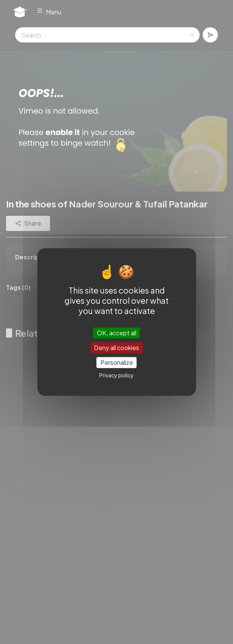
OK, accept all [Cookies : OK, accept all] (117, 333)
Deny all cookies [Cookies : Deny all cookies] (116, 348)
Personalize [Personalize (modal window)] (117, 362)
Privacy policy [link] (116, 375)
